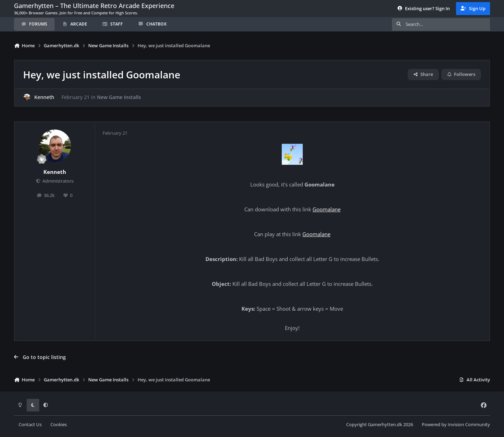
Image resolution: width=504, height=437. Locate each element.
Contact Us (30, 425)
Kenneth (44, 97)
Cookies (59, 425)
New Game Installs (119, 97)
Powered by (456, 425)
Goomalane (327, 209)
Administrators (57, 181)
